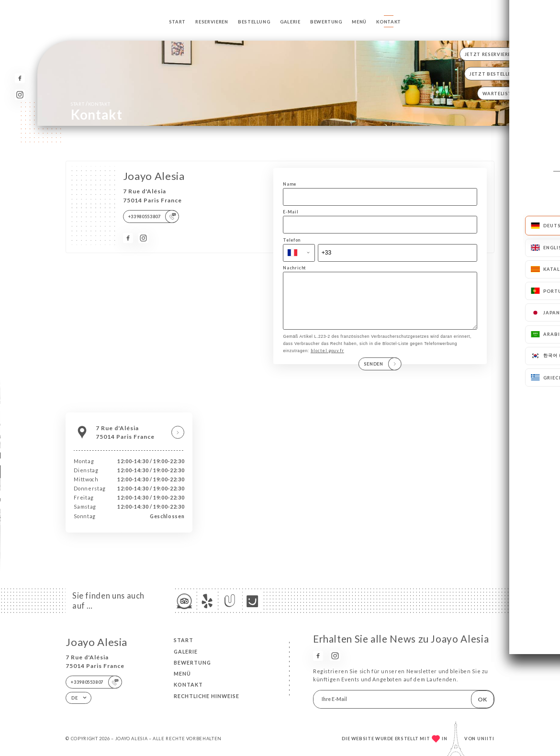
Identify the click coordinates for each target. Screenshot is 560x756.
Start (177, 22)
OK (482, 699)
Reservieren (212, 22)
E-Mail (291, 212)
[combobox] (299, 253)
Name (290, 184)
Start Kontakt (90, 104)
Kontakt (388, 22)
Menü (359, 22)
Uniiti (486, 739)
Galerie (290, 22)
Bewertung (326, 22)
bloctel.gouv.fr (327, 361)
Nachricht (294, 268)
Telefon (291, 240)
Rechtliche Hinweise (207, 696)
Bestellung (254, 22)
